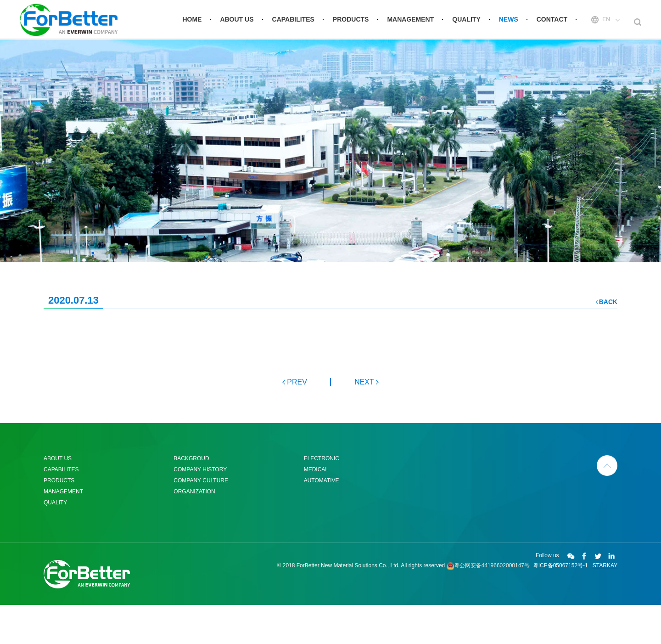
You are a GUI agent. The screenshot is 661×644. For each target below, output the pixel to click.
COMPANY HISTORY (200, 508)
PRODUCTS (351, 22)
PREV (297, 421)
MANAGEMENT (410, 22)
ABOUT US (237, 22)
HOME (192, 22)
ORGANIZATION (194, 531)
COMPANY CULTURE (201, 520)
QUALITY (466, 22)
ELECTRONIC (322, 497)
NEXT (364, 421)
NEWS (509, 22)
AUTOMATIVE (322, 520)
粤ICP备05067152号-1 (560, 604)
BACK (608, 341)
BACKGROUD (191, 497)
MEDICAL (316, 508)
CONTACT (552, 22)
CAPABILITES (293, 22)
